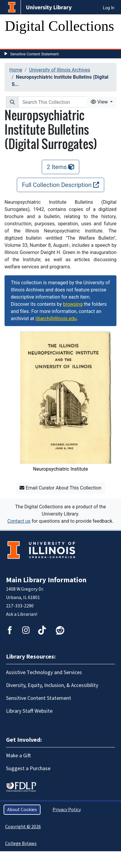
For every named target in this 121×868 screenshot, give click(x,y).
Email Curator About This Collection (60, 488)
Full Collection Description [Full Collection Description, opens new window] (60, 185)
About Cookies (22, 810)
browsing (73, 304)
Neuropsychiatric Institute (60, 469)
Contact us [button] (19, 521)
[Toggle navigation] (13, 43)
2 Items (61, 167)
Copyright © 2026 (23, 827)
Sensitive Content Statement (35, 54)
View (100, 102)
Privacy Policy (67, 810)
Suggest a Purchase (28, 769)
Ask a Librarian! (22, 614)
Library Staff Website (29, 711)
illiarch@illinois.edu (56, 319)
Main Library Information (46, 580)
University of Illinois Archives (60, 70)
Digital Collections (59, 26)
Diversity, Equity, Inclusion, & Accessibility (52, 685)
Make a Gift (18, 756)
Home (16, 70)
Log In (109, 8)
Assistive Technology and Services (44, 672)
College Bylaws (21, 843)
